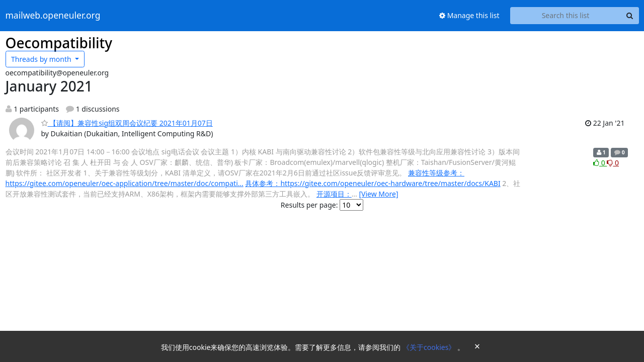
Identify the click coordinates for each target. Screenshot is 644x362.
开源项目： (334, 194)
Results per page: (309, 205)
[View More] (378, 194)
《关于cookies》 (430, 347)
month (42, 59)
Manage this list (469, 15)
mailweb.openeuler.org (53, 16)
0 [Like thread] (600, 163)
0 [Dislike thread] (613, 163)
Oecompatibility (59, 43)
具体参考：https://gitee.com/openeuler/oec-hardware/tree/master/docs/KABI (373, 183)
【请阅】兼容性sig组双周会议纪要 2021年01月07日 (127, 123)
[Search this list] (566, 16)
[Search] (630, 16)
